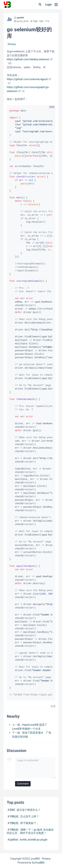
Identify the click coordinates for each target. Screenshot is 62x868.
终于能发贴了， (30, 823)
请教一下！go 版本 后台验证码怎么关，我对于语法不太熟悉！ (30, 831)
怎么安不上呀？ (30, 816)
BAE (13, 810)
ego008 (20, 18)
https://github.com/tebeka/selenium (28, 59)
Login (48, 5)
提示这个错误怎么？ (29, 810)
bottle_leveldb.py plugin (34, 840)
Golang (12, 44)
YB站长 (14, 816)
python (14, 840)
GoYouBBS (38, 863)
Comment (23, 784)
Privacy (46, 859)
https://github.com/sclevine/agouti (27, 79)
